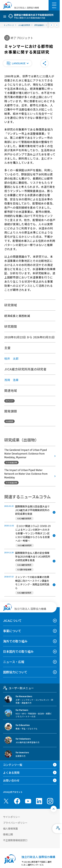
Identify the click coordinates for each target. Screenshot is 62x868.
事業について (12, 631)
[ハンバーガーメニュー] (54, 4)
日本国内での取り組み (18, 651)
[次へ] (57, 25)
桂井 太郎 (11, 358)
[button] (17, 63)
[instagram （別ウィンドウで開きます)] (50, 801)
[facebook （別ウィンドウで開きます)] (17, 801)
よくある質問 (11, 773)
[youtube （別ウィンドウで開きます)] (28, 801)
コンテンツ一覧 (13, 765)
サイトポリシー (12, 817)
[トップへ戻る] (54, 809)
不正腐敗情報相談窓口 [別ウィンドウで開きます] (15, 840)
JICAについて (12, 621)
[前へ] (52, 25)
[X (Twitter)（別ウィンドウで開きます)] (6, 801)
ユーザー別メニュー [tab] (18, 688)
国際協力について (15, 672)
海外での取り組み (15, 641)
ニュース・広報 (14, 662)
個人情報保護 (10, 828)
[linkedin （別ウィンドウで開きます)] (39, 801)
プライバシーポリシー (15, 823)
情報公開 (8, 834)
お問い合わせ (11, 780)
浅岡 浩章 (11, 380)
